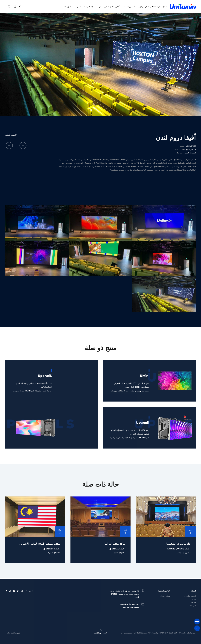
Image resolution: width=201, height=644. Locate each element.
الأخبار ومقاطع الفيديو (113, 7)
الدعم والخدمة (129, 7)
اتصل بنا (78, 7)
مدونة (100, 7)
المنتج (165, 7)
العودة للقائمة (11, 145)
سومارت (124, 642)
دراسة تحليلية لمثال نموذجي (149, 7)
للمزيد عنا (68, 7)
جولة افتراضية (89, 7)
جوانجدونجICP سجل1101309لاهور (146, 642)
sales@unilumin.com (129, 614)
